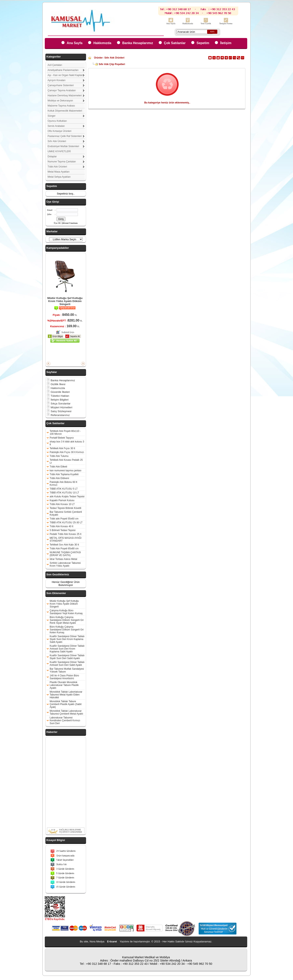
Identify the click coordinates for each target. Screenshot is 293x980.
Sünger (52, 116)
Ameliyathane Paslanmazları (63, 70)
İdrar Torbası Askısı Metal (63, 559)
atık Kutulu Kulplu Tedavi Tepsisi (67, 497)
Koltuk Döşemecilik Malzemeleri (65, 111)
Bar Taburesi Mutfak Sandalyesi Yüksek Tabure (67, 670)
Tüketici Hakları (58, 396)
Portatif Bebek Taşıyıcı (62, 438)
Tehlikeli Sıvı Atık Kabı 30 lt (64, 545)
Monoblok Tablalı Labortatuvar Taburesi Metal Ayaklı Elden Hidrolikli (66, 695)
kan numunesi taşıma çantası (66, 470)
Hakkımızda (188, 23)
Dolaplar (52, 156)
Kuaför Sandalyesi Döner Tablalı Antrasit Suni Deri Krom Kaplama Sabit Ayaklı (67, 649)
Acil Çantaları (55, 65)
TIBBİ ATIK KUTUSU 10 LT (64, 493)
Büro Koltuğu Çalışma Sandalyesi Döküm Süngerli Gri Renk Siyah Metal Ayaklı (67, 620)
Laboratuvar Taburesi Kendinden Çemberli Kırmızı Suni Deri (65, 720)
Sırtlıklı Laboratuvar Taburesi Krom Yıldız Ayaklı (65, 564)
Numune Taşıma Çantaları (62, 162)
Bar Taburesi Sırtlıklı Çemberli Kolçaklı (66, 513)
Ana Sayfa (171, 23)
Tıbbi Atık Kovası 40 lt (61, 526)
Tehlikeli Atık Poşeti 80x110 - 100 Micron (65, 432)
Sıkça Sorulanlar (59, 404)
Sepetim (203, 43)
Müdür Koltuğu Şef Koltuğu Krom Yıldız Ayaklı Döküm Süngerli (65, 301)
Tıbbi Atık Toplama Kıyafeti (64, 474)
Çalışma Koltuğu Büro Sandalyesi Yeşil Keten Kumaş (66, 612)
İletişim (226, 43)
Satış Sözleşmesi (59, 411)
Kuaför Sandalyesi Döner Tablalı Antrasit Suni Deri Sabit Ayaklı (67, 664)
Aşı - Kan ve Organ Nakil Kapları (65, 75)
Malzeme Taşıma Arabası (61, 106)
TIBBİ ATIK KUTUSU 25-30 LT (66, 523)
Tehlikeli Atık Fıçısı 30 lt (62, 448)
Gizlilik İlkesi (56, 384)
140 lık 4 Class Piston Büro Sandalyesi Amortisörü (64, 677)
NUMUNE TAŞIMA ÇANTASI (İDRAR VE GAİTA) (65, 554)
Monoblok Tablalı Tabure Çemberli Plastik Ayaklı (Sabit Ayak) (66, 704)
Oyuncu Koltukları (57, 121)
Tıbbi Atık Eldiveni (59, 478)
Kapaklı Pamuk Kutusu (62, 500)
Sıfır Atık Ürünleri (57, 141)
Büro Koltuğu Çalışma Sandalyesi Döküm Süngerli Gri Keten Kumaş (67, 630)
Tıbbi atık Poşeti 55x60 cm (64, 519)
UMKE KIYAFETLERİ (59, 151)
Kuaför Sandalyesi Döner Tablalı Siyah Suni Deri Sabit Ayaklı (67, 657)
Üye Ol (57, 223)
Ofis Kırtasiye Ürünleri (60, 131)
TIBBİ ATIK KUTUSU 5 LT (64, 489)
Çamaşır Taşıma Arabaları (62, 90)
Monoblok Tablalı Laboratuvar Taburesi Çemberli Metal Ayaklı (66, 712)
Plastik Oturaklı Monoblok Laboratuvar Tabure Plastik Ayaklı (64, 685)
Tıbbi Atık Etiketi (58, 467)
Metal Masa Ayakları (59, 172)
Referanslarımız (58, 415)
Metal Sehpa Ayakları (59, 177)
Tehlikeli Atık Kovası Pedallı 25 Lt (66, 461)
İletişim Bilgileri (58, 400)
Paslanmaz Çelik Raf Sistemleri (65, 136)
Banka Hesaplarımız (138, 43)
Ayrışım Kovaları (57, 80)
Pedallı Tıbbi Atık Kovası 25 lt (66, 534)
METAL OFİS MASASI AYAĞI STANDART (66, 539)
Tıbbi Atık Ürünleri (57, 167)
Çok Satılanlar (175, 43)
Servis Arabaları (56, 126)
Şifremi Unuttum (70, 223)
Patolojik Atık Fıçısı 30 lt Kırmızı (67, 452)
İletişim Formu (226, 23)
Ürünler (98, 58)
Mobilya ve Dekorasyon (60, 101)
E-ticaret (112, 942)
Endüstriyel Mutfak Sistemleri (63, 146)
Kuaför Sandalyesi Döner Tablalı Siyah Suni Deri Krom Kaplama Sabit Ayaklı (67, 639)
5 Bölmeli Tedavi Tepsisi (63, 530)
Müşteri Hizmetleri (59, 407)
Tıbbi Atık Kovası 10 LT (62, 504)
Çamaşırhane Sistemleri (61, 85)
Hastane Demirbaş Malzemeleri (65, 96)
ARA (212, 32)
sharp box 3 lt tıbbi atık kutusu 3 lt (67, 443)
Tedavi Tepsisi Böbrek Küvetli (65, 508)
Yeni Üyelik (206, 23)
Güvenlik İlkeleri (58, 392)
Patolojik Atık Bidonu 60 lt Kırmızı (63, 483)
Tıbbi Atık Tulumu (59, 456)
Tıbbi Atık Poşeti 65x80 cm (64, 549)
